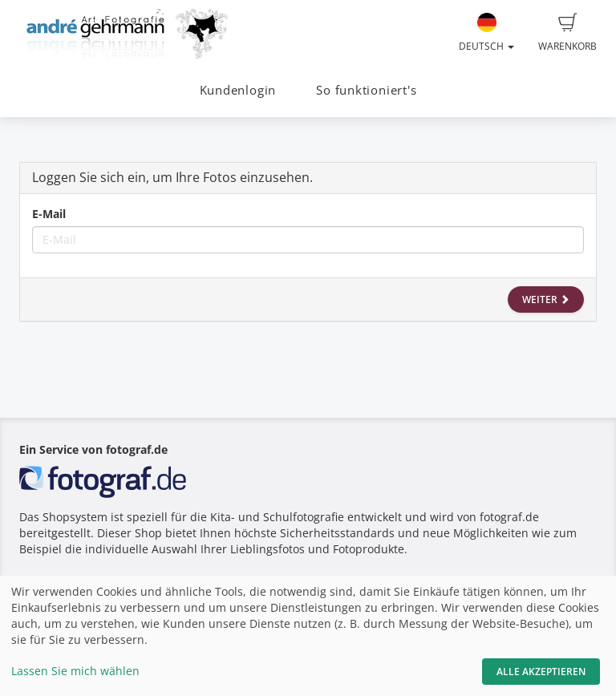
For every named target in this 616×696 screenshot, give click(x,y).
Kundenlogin (238, 90)
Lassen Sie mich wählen (75, 671)
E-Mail (49, 214)
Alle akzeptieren (541, 672)
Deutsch (486, 33)
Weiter (546, 299)
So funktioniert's (366, 90)
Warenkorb (567, 33)
